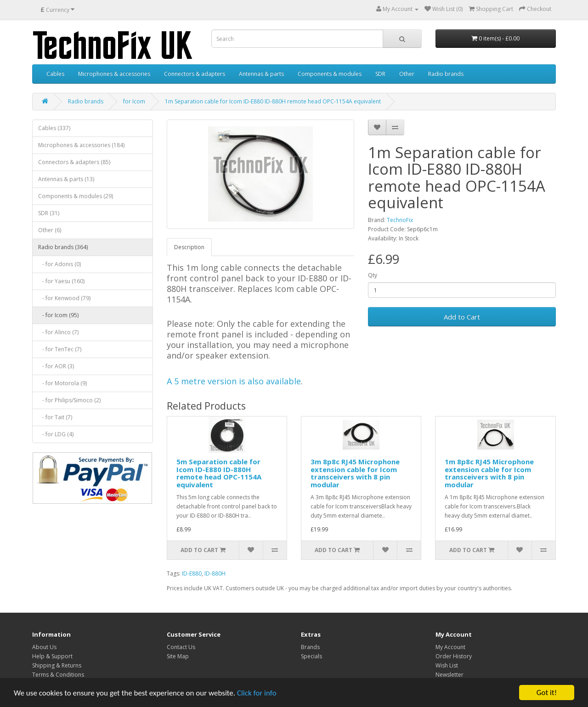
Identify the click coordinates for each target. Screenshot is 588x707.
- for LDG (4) (56, 434)
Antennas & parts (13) (66, 179)
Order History (454, 656)
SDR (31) (49, 213)
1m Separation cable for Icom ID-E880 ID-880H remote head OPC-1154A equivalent (273, 101)
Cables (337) (54, 128)
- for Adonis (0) (59, 264)
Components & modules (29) (76, 196)
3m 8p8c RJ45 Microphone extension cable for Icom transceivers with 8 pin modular (355, 473)
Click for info (257, 693)
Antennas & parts (261, 74)
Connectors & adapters (195, 74)
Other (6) (50, 230)
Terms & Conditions (58, 675)
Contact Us (181, 647)
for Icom (134, 101)
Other (407, 74)
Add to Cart (462, 317)
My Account (450, 647)
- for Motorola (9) (62, 383)
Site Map (178, 656)
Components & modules (330, 74)
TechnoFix (400, 220)
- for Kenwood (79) (64, 298)
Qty (373, 275)
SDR (380, 74)
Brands (310, 647)
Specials (311, 656)
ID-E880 (192, 573)
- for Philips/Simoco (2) (69, 400)
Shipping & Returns (57, 665)
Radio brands (446, 74)
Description (189, 247)
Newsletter (449, 675)
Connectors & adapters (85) (74, 162)
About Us (44, 647)
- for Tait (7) (55, 417)
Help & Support (52, 656)
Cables (55, 74)
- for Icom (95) (58, 315)
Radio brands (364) (63, 247)
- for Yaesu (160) (61, 281)
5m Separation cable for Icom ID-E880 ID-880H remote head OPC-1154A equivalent (219, 473)
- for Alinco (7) (58, 332)
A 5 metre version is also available (234, 381)
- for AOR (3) (56, 366)
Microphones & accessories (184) (81, 145)
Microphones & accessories (114, 74)
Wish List (447, 665)
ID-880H (215, 573)
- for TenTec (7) (60, 349)
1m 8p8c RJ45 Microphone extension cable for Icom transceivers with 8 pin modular (489, 473)
